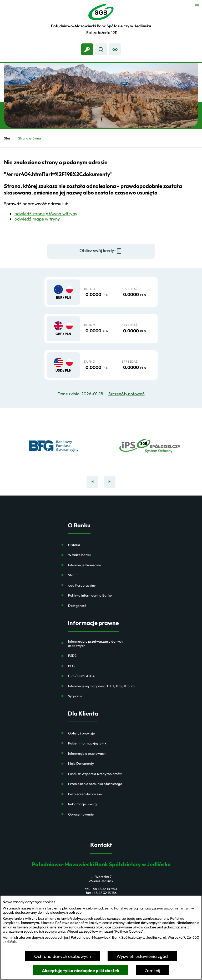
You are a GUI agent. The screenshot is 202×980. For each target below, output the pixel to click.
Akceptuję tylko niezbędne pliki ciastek (80, 970)
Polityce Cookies (129, 931)
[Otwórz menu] (197, 5)
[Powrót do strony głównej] (8, 138)
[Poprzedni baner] (92, 482)
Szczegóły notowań (127, 394)
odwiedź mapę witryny (37, 219)
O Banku (79, 525)
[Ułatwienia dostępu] (115, 49)
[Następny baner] (110, 482)
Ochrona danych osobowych (62, 956)
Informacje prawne (93, 623)
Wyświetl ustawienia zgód (142, 956)
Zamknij (152, 970)
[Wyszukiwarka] (101, 49)
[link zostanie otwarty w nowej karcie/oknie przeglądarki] (87, 49)
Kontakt (101, 845)
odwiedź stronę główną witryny (46, 214)
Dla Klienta (83, 714)
